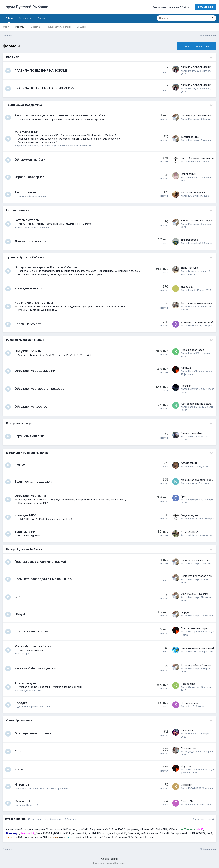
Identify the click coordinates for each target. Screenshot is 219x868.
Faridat (192, 805)
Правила (24, 271)
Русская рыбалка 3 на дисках (198, 665)
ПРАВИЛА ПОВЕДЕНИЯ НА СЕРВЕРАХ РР (46, 88)
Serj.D (191, 706)
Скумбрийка (195, 499)
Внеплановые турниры (83, 274)
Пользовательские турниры (112, 306)
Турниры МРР (26, 532)
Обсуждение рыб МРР (63, 499)
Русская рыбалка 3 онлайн (25, 340)
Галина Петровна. (198, 271)
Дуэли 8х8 (187, 287)
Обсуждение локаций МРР (34, 499)
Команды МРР (27, 515)
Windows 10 (188, 730)
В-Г (27, 355)
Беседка (22, 703)
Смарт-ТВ (24, 801)
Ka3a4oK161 (195, 788)
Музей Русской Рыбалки (34, 646)
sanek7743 (194, 407)
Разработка (188, 684)
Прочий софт (189, 748)
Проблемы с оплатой (64, 119)
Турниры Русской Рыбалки (25, 257)
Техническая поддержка (24, 105)
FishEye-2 (69, 519)
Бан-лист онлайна (191, 433)
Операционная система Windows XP (39, 135)
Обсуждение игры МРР (33, 496)
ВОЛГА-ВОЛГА (27, 519)
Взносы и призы (109, 271)
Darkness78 (195, 325)
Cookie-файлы (110, 859)
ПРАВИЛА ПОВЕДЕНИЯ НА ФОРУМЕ (42, 70)
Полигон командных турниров (36, 306)
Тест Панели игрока (193, 193)
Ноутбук (186, 766)
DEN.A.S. (193, 734)
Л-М (53, 355)
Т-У (77, 355)
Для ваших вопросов (32, 241)
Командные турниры (30, 535)
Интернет (23, 785)
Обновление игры (70, 139)
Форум (23, 224)
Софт (20, 751)
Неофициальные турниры (35, 303)
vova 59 (192, 436)
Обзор (9, 20)
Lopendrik (194, 177)
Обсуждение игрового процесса (41, 389)
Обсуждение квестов (32, 407)
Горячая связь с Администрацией (42, 562)
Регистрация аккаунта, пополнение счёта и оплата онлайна (61, 115)
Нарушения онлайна (31, 436)
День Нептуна (189, 268)
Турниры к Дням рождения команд (39, 310)
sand (191, 467)
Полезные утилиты (30, 324)
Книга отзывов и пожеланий (198, 648)
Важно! (21, 465)
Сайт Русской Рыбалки (194, 594)
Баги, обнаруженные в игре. (198, 158)
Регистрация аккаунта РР (92, 119)
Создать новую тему (197, 46)
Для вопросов (189, 240)
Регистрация (206, 7)
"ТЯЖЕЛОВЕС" (190, 532)
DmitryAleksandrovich (200, 371)
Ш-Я (90, 355)
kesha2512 (194, 353)
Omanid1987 (195, 161)
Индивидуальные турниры (54, 274)
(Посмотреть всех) (203, 819)
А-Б (21, 355)
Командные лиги (28, 274)
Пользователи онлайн (59, 27)
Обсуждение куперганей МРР (94, 499)
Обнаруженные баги (31, 160)
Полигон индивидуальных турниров (74, 306)
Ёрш (183, 496)
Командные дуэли (30, 288)
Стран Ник (194, 687)
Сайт (6, 27)
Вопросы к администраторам (198, 560)
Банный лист (120, 499)
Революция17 (195, 519)
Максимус (194, 119)
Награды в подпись (130, 271)
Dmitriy (192, 71)
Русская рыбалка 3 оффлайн (35, 687)
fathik (191, 535)
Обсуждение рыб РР (31, 351)
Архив (101, 274)
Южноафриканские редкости (198, 404)
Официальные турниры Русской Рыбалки (47, 267)
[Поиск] (176, 18)
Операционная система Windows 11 (39, 142)
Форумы (20, 27)
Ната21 (192, 651)
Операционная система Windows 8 (39, 139)
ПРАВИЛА (13, 57)
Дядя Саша (195, 752)
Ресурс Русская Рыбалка (24, 549)
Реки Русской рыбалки (32, 650)
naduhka (193, 483)
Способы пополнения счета (35, 119)
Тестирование (27, 192)
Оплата (88, 224)
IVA (190, 196)
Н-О (60, 355)
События (36, 27)
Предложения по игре (33, 631)
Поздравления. (190, 703)
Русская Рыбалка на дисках (37, 668)
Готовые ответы (18, 210)
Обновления (188, 174)
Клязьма (186, 368)
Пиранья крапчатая (192, 350)
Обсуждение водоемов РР (36, 371)
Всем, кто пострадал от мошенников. (45, 579)
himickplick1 (195, 243)
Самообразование (19, 720)
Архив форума (27, 683)
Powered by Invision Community (109, 863)
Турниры (41, 224)
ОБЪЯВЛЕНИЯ (189, 463)
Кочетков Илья (196, 389)
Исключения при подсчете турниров (78, 271)
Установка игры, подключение (65, 224)
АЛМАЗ (41, 519)
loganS (192, 290)
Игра (32, 224)
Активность (25, 18)
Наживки (186, 386)
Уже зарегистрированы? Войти (172, 7)
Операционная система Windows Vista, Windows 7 (90, 135)
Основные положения (43, 271)
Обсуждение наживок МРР (34, 503)
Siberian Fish (54, 519)
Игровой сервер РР (31, 177)
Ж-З (40, 355)
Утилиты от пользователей (197, 322)
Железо (22, 769)
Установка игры (28, 131)
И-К (46, 355)
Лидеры (82, 27)
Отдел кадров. (190, 515)
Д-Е (33, 355)
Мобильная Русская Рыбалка (27, 453)
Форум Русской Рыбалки (25, 7)
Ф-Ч (84, 355)
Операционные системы (34, 733)
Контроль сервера (19, 423)
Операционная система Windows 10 (102, 139)
